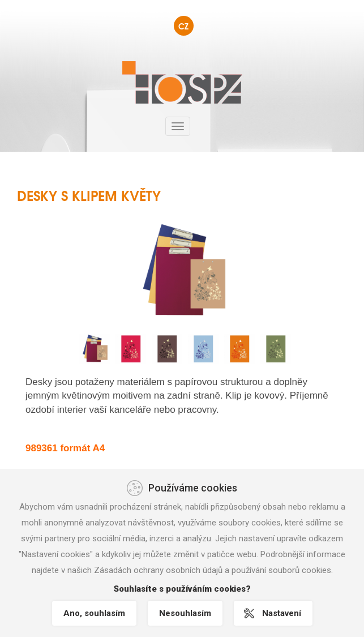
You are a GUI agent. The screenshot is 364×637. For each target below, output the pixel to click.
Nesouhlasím (185, 613)
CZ (183, 26)
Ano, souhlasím (94, 613)
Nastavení (282, 613)
